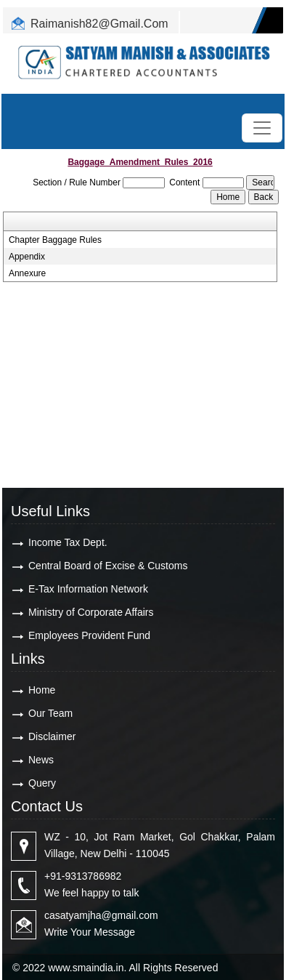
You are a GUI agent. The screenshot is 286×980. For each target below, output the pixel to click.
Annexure (27, 273)
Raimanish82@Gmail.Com (99, 24)
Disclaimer (52, 736)
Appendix (27, 257)
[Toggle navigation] (262, 128)
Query (42, 783)
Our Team (50, 713)
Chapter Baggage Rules (55, 240)
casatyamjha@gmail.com (101, 915)
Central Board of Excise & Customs (108, 566)
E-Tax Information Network (88, 589)
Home (42, 690)
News (41, 760)
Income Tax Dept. (68, 542)
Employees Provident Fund (89, 635)
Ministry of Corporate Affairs (91, 612)
